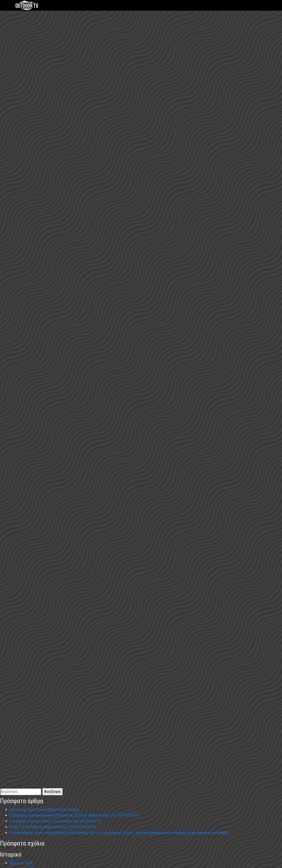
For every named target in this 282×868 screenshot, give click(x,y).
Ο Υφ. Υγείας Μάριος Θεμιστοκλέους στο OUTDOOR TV (53, 827)
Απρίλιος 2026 (21, 863)
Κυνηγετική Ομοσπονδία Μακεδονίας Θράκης (44, 810)
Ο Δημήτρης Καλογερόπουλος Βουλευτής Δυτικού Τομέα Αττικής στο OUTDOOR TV (74, 815)
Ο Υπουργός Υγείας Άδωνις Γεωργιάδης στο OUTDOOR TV (55, 821)
